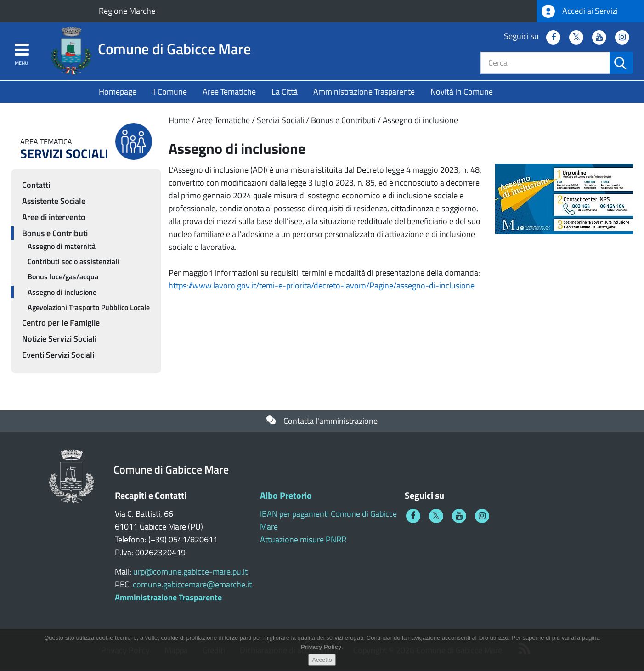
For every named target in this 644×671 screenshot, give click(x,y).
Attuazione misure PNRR (303, 539)
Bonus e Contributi (343, 120)
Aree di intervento (54, 217)
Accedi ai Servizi (580, 11)
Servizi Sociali (280, 120)
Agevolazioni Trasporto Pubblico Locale (89, 307)
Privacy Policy (321, 652)
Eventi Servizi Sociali (58, 355)
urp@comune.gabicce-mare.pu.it (190, 572)
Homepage (118, 92)
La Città (285, 92)
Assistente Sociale (54, 201)
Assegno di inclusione (420, 120)
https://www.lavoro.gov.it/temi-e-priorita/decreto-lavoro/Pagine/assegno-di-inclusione (322, 285)
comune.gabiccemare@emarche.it (192, 584)
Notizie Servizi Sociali (59, 339)
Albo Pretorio (286, 495)
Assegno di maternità (62, 246)
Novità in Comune (462, 92)
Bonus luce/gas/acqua (63, 276)
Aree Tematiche (229, 92)
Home (179, 120)
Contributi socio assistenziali (73, 261)
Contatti (36, 185)
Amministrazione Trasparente (364, 92)
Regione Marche (127, 11)
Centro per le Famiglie (61, 323)
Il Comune (169, 92)
